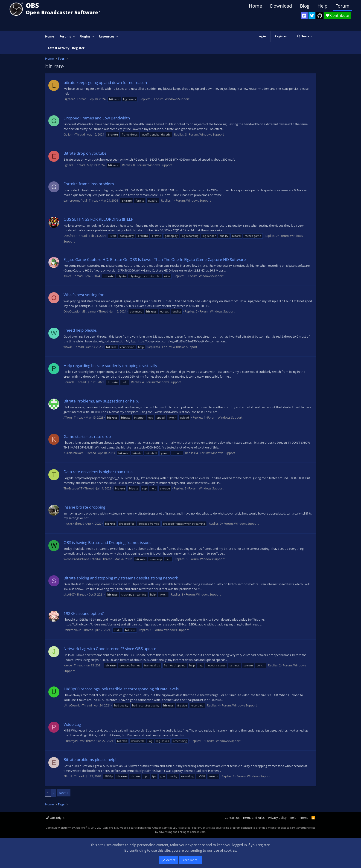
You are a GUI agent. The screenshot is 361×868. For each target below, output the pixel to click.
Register (78, 48)
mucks (68, 524)
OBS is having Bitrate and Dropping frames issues (107, 542)
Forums (65, 36)
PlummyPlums (74, 741)
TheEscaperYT (73, 488)
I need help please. (80, 330)
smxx (67, 276)
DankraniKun (73, 630)
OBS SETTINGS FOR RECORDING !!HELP (98, 219)
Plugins (85, 36)
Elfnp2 (68, 776)
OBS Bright (55, 818)
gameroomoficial (75, 200)
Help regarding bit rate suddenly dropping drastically (110, 366)
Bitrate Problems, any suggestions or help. (101, 401)
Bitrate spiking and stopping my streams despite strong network (121, 578)
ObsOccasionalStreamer (80, 311)
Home (255, 6)
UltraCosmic (72, 705)
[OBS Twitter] (312, 16)
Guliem (68, 134)
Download (281, 6)
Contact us (232, 818)
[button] (74, 36)
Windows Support (177, 99)
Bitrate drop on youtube (85, 153)
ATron (68, 417)
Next (62, 793)
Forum (342, 6)
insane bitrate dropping (84, 507)
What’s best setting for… (85, 295)
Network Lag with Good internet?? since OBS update (110, 649)
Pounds (69, 382)
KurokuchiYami (74, 453)
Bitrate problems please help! (90, 759)
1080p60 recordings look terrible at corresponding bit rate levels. (122, 689)
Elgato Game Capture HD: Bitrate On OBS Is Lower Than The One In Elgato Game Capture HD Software (155, 259)
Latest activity (59, 48)
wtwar (68, 347)
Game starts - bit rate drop (87, 436)
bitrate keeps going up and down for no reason (105, 82)
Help (322, 6)
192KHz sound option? (84, 613)
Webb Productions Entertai (82, 559)
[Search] (304, 36)
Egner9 (68, 165)
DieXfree (69, 236)
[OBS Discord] (304, 16)
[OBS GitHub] (320, 16)
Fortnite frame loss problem (89, 184)
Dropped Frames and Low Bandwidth (97, 118)
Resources (106, 36)
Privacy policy (277, 818)
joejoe (68, 665)
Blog (305, 6)
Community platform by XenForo (82, 828)
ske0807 (69, 594)
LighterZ (69, 99)
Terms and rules (254, 818)
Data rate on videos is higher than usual (99, 472)
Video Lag (72, 724)
